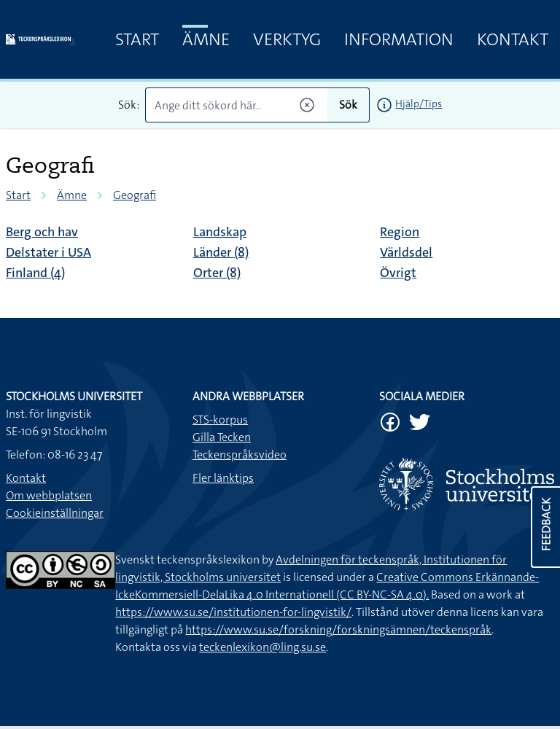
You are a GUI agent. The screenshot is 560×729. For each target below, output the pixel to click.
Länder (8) (221, 252)
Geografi (135, 195)
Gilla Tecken (222, 437)
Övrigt (398, 273)
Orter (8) (217, 273)
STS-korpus (220, 420)
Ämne (206, 39)
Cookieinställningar (55, 513)
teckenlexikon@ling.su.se (262, 647)
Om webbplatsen (49, 495)
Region (400, 232)
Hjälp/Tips (419, 104)
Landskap (220, 232)
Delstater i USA (48, 252)
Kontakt (513, 39)
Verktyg (287, 39)
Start (137, 39)
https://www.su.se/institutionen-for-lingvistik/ (233, 612)
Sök (348, 105)
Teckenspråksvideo (240, 455)
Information (399, 39)
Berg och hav (42, 232)
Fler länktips (223, 478)
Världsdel (406, 252)
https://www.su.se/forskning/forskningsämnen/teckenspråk (338, 629)
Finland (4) (35, 273)
